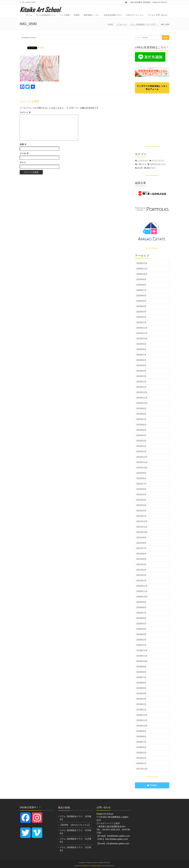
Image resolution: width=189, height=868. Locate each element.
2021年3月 (141, 570)
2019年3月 (141, 699)
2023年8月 (141, 414)
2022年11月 (142, 462)
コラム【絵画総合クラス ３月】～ (144, 24)
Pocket (41, 48)
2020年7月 (141, 613)
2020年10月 (142, 597)
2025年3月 (141, 312)
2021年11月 (142, 527)
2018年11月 (142, 720)
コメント (25, 112)
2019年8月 (141, 672)
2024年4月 (141, 371)
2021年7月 (141, 548)
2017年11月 (142, 769)
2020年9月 (141, 602)
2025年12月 (142, 263)
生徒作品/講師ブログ (113, 15)
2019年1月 (141, 710)
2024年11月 (142, 333)
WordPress (86, 866)
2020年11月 (142, 591)
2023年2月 (141, 446)
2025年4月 (141, 306)
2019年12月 (142, 650)
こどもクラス (121, 24)
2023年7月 (141, 419)
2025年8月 (141, 285)
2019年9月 (141, 667)
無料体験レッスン (92, 15)
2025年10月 (142, 274)
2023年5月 (141, 430)
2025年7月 (141, 290)
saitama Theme (96, 866)
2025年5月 (141, 301)
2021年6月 (141, 554)
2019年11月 (142, 656)
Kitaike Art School (30, 38)
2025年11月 (142, 269)
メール (24, 153)
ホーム (29, 15)
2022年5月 (141, 495)
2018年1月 (141, 763)
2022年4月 (141, 500)
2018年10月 (142, 726)
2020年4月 (141, 629)
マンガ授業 (65, 15)
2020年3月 (141, 634)
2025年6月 (141, 296)
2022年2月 (141, 511)
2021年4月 (141, 564)
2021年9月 (141, 538)
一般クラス (142, 164)
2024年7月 (141, 355)
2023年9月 (141, 408)
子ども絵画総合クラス (46, 15)
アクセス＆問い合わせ (157, 15)
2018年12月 (142, 715)
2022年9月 (141, 473)
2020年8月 (141, 607)
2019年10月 (142, 661)
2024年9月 (141, 344)
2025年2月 (141, 317)
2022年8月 (141, 478)
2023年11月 (142, 398)
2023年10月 (142, 403)
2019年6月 (141, 683)
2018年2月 (141, 758)
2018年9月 (141, 731)
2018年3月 (141, 753)
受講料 (77, 15)
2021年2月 (141, 575)
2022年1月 (141, 516)
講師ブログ (151, 168)
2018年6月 (141, 747)
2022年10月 (142, 468)
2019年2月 (141, 704)
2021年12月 (142, 521)
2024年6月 (141, 360)
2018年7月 (141, 742)
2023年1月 (141, 452)
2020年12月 (142, 586)
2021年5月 (141, 559)
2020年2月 (141, 640)
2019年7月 (141, 677)
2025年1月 (141, 322)
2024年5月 (141, 365)
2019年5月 (141, 688)
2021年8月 (141, 543)
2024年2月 (141, 382)
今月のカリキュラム (135, 15)
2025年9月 (141, 279)
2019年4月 (141, 693)
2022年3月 (141, 505)
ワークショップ (158, 161)
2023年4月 (141, 435)
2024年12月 (142, 328)
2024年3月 (141, 376)
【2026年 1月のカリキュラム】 (75, 825)
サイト (23, 162)
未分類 (140, 168)
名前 (23, 144)
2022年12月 (142, 457)
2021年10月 (142, 532)
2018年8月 (141, 737)
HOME (110, 24)
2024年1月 (141, 387)
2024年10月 (142, 339)
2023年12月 (142, 392)
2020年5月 (141, 624)
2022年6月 (141, 489)
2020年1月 (141, 645)
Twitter (152, 785)
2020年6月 (141, 618)
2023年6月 (141, 425)
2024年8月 (141, 349)
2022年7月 (141, 484)
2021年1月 (141, 581)
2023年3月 (141, 441)
